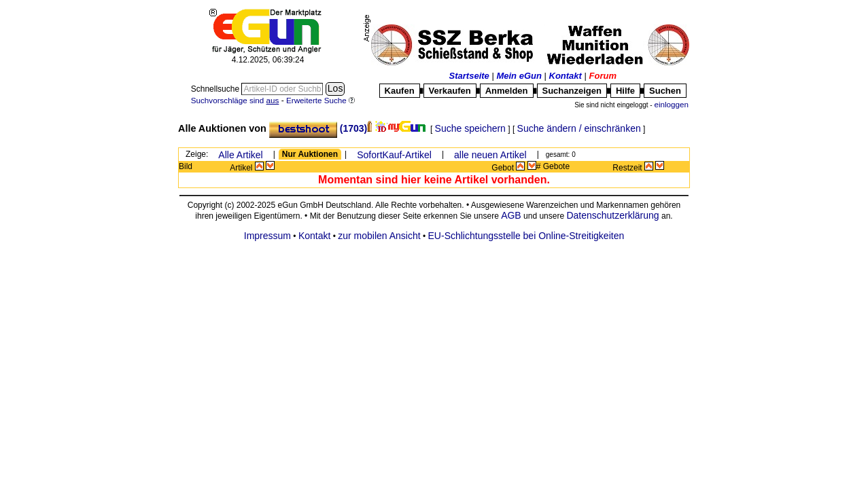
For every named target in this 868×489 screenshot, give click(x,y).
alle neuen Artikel (490, 155)
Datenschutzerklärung (612, 215)
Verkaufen (450, 91)
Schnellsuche (216, 89)
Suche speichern (470, 128)
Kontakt (566, 76)
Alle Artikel (240, 155)
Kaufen (400, 91)
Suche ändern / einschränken (579, 128)
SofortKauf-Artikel (394, 155)
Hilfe (625, 91)
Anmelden (507, 91)
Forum (603, 76)
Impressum (267, 236)
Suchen (665, 91)
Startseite (469, 76)
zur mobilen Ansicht (379, 236)
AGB (511, 215)
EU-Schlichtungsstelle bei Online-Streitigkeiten (526, 236)
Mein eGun (519, 76)
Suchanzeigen (572, 91)
